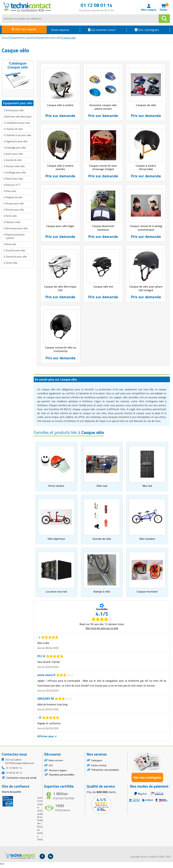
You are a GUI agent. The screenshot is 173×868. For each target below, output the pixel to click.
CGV (51, 768)
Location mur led (56, 594)
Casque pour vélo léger (60, 227)
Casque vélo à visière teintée (60, 168)
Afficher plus (47, 739)
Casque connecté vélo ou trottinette (61, 351)
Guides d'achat (99, 768)
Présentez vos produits (105, 772)
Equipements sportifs (23, 38)
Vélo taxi (102, 488)
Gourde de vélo (102, 541)
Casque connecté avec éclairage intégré (103, 168)
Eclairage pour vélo (16, 147)
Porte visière (56, 488)
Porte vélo (11, 215)
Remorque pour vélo (17, 228)
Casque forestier (147, 594)
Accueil (5, 38)
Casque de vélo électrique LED (60, 290)
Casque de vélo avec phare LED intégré (146, 290)
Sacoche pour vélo (15, 250)
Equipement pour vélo (49, 38)
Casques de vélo (146, 105)
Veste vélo (11, 262)
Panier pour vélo (14, 178)
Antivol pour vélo (15, 110)
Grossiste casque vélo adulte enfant (103, 107)
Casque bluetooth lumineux (103, 229)
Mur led (147, 488)
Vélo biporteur (56, 541)
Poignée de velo (14, 197)
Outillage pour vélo (16, 172)
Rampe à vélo (102, 594)
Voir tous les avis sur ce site (102, 631)
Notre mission (56, 763)
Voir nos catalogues (147, 780)
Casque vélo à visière (60, 105)
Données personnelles (62, 777)
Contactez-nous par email (21, 780)
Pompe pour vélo (15, 203)
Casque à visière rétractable (146, 168)
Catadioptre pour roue (18, 122)
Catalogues (97, 763)
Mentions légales (58, 773)
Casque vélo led (103, 288)
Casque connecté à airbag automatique (146, 229)
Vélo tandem (147, 541)
